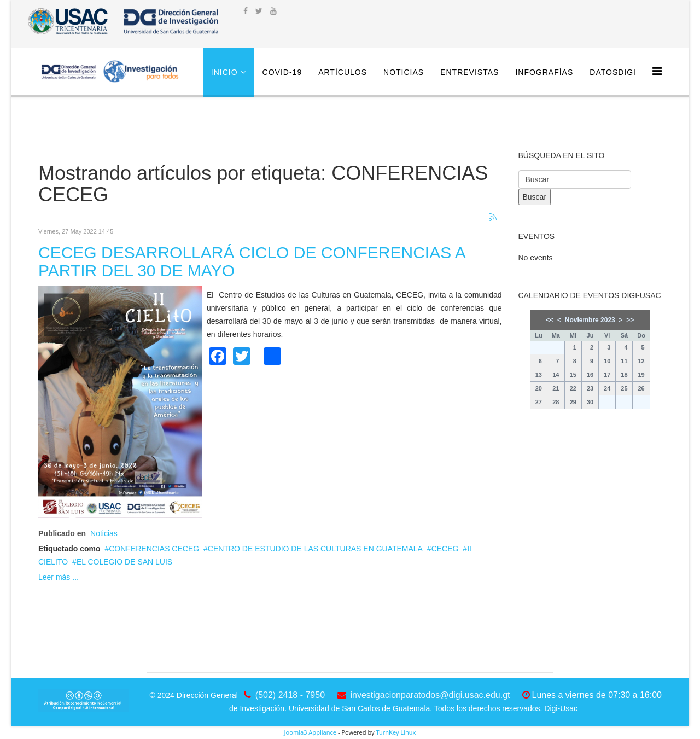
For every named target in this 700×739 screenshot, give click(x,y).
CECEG (445, 549)
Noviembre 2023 (590, 320)
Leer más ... (59, 577)
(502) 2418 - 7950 (290, 695)
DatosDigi (613, 72)
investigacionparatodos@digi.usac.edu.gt (430, 695)
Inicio (224, 72)
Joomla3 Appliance (310, 732)
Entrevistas (469, 72)
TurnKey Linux (396, 732)
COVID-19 (282, 72)
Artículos (343, 72)
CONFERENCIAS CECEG (154, 549)
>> (630, 320)
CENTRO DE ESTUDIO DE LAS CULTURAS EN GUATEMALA (315, 549)
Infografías (544, 72)
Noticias (404, 72)
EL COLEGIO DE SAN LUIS (124, 562)
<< (550, 320)
